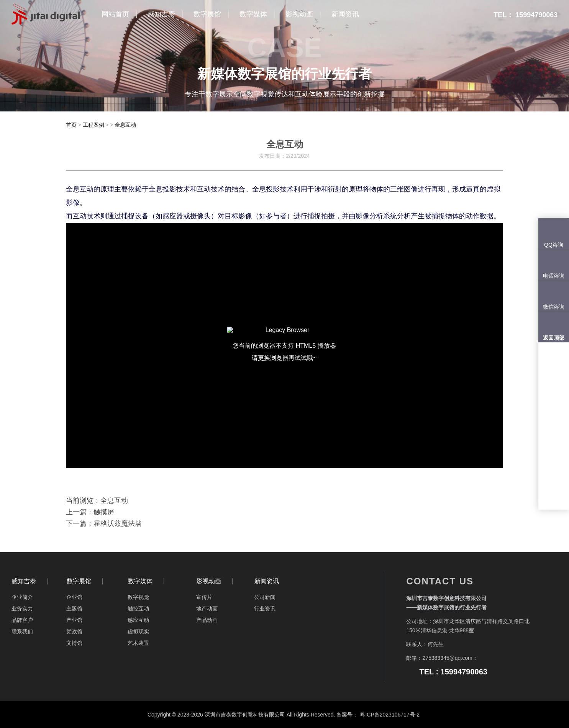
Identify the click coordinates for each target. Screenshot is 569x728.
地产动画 (207, 609)
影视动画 (209, 581)
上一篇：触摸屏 (90, 512)
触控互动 (138, 609)
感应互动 (138, 620)
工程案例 (93, 125)
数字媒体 (140, 581)
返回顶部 (554, 338)
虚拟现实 (138, 631)
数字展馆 (79, 581)
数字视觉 (138, 597)
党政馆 (74, 631)
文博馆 (74, 643)
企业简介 (22, 597)
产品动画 (207, 620)
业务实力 (22, 609)
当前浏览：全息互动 (97, 501)
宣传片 (204, 597)
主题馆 (74, 609)
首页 (71, 125)
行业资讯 (265, 609)
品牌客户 (22, 620)
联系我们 (22, 631)
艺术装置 (138, 643)
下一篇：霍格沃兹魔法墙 (104, 524)
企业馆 (74, 597)
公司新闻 (265, 597)
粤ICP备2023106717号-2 (390, 715)
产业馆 (74, 620)
